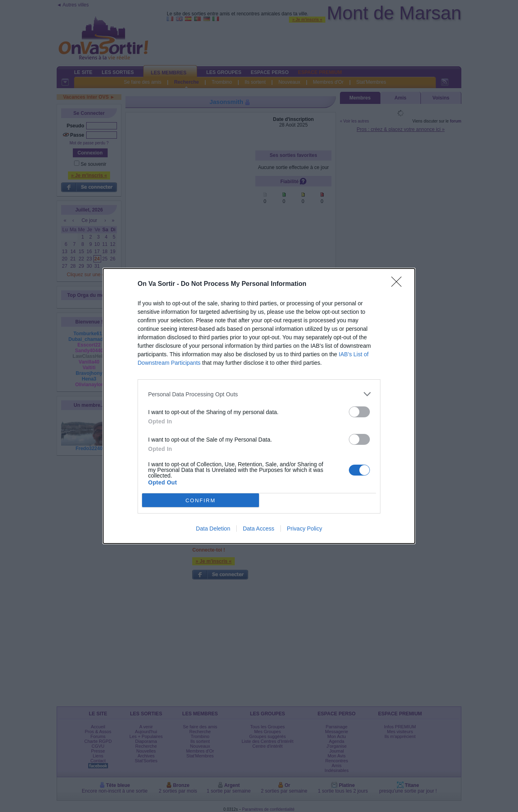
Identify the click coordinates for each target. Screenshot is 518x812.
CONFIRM (201, 500)
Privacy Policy (305, 529)
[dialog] (259, 406)
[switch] (359, 412)
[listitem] (259, 394)
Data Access (259, 529)
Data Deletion (213, 529)
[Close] (399, 284)
